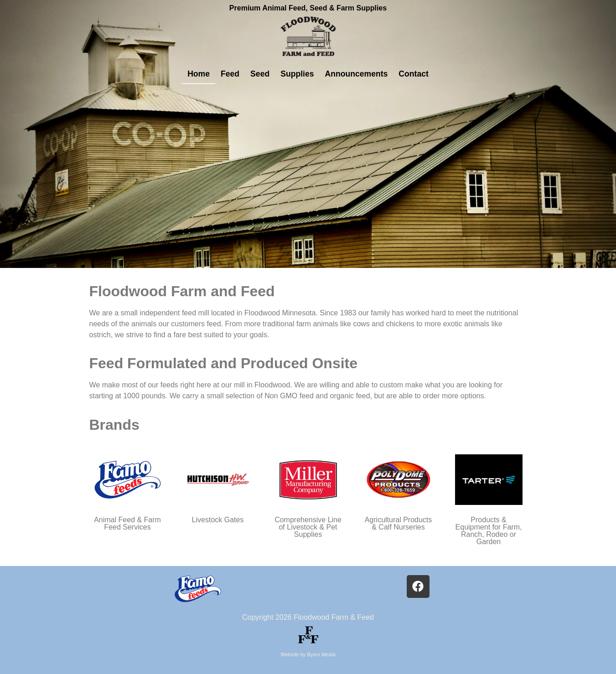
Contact (414, 74)
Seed (260, 74)
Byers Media (321, 654)
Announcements (357, 74)
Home (199, 74)
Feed (230, 74)
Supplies (297, 74)
